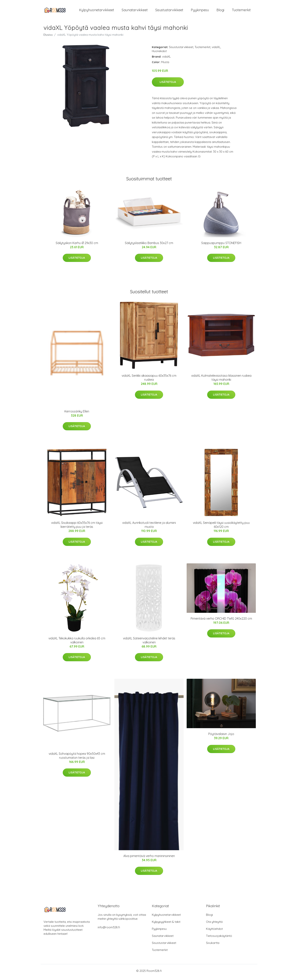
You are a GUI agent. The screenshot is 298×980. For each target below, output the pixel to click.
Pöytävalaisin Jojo (221, 737)
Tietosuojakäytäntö (219, 938)
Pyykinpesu (200, 11)
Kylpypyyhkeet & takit (166, 924)
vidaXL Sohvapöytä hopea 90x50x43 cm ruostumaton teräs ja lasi (77, 758)
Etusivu (48, 37)
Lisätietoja (168, 85)
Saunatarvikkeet (135, 11)
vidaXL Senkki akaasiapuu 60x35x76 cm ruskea (149, 380)
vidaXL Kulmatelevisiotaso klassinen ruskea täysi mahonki (221, 380)
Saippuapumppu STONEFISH (221, 246)
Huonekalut (159, 54)
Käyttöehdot (214, 931)
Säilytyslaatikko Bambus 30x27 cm (149, 246)
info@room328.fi (109, 930)
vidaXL (216, 50)
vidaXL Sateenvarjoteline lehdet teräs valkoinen (149, 643)
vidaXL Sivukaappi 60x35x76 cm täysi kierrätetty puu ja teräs (77, 527)
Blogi (220, 11)
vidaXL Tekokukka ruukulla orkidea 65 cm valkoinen (77, 643)
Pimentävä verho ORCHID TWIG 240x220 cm (221, 621)
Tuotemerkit (241, 11)
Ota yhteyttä (214, 924)
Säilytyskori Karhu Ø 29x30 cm (77, 246)
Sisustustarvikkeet (169, 11)
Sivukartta (213, 946)
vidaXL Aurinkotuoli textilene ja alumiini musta (149, 527)
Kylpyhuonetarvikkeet (97, 11)
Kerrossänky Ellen (77, 414)
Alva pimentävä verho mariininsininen (149, 859)
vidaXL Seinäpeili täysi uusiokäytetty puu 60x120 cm (221, 527)
